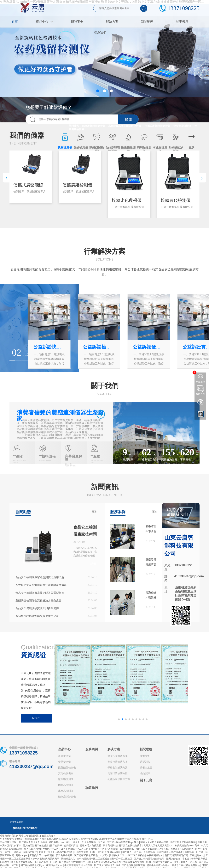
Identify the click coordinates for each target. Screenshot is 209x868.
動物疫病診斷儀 (67, 797)
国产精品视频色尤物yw (33, 865)
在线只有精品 (171, 849)
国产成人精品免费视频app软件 (123, 842)
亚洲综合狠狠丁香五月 (178, 859)
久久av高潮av (127, 849)
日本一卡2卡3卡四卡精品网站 (106, 852)
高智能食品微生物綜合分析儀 (125, 126)
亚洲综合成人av (55, 865)
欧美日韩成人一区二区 (186, 862)
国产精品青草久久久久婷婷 (33, 842)
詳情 (93, 564)
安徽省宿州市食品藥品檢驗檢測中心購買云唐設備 (151, 529)
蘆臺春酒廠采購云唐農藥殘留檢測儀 (151, 562)
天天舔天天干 (52, 859)
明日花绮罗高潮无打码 (177, 855)
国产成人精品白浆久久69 (107, 865)
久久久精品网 (187, 849)
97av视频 (39, 859)
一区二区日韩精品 (136, 855)
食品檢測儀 (64, 762)
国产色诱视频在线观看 (134, 865)
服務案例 (92, 749)
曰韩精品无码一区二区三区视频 (93, 859)
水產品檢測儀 (66, 791)
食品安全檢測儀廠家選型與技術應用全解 (40, 577)
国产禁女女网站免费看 (130, 846)
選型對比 (145, 762)
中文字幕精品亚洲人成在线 (79, 865)
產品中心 (64, 749)
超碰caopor (22, 855)
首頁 (15, 22)
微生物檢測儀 (66, 779)
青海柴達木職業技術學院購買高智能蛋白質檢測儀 (151, 596)
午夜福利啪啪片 (155, 855)
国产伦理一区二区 (48, 862)
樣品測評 (145, 773)
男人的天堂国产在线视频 (36, 846)
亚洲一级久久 (73, 842)
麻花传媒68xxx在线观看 (42, 855)
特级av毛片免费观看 (91, 846)
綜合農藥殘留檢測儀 (93, 126)
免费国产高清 (71, 846)
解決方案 (114, 749)
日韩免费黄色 (81, 852)
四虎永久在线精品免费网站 (186, 865)
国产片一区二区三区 (122, 859)
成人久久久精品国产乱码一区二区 (42, 849)
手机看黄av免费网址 (134, 862)
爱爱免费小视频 (64, 855)
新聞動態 (146, 749)
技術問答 (145, 756)
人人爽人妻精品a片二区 (112, 855)
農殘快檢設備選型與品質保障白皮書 (37, 616)
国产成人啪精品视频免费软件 (149, 859)
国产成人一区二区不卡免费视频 (139, 852)
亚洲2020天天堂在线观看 (170, 852)
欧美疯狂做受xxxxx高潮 (187, 846)
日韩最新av (93, 862)
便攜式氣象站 (16, 822)
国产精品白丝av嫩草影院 (72, 862)
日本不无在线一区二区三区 (75, 849)
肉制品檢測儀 (66, 785)
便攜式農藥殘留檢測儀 (157, 126)
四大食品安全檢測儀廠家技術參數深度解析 (41, 585)
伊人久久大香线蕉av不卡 (24, 862)
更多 (95, 512)
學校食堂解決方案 (118, 768)
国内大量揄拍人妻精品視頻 (155, 842)
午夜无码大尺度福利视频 (183, 842)
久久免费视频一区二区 (94, 842)
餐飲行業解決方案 (118, 762)
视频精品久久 (68, 859)
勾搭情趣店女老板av (111, 862)
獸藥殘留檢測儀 (67, 768)
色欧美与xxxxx (57, 842)
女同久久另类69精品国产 (149, 849)
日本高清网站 (110, 846)
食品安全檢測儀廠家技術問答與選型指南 (40, 593)
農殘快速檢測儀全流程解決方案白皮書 (38, 600)
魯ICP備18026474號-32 (25, 828)
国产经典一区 (98, 849)
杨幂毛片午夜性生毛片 (159, 865)
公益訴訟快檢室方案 (119, 779)
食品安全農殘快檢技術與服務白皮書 (37, 608)
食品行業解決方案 (118, 756)
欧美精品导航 (30, 852)
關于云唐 (146, 780)
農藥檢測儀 (64, 756)
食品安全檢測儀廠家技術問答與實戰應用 (85, 534)
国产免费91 (57, 846)
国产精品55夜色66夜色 (86, 855)
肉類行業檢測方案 (118, 773)
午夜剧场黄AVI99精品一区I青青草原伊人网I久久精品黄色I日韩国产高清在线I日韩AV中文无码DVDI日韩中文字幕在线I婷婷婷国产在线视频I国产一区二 (77, 839)
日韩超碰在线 (197, 855)
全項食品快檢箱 (182, 126)
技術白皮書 (146, 768)
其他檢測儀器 (66, 773)
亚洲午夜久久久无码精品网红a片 (56, 852)
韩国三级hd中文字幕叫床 (159, 862)
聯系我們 (92, 788)
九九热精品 (112, 849)
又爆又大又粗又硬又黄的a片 (159, 846)
